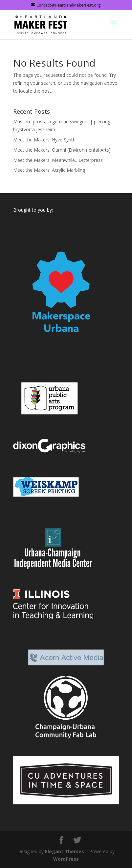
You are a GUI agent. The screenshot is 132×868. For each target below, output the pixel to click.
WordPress (66, 859)
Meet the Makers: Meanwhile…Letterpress (58, 160)
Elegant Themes (65, 851)
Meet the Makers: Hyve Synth (44, 140)
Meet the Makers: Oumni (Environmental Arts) (62, 150)
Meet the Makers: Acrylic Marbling (49, 170)
